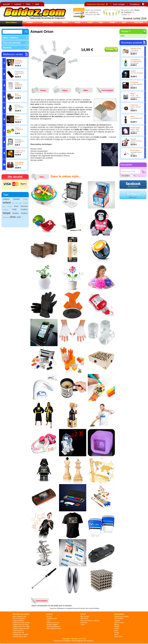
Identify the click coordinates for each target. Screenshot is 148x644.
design (25, 199)
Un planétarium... (19, 119)
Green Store (138, 22)
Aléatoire (7, 48)
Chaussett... (19, 71)
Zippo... (18, 83)
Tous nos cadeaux (19, 619)
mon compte (119, 4)
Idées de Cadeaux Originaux (90, 621)
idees (85, 89)
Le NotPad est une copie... (19, 142)
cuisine (16, 199)
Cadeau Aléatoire (18, 621)
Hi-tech (78, 22)
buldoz (16, 213)
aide (37, 4)
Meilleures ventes (13, 54)
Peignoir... (19, 60)
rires (13, 217)
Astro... (18, 117)
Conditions (135, 4)
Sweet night (135, 128)
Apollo (133, 71)
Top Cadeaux (119, 619)
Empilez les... (19, 152)
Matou (133, 94)
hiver (16, 206)
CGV (48, 621)
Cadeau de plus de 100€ (21, 628)
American (134, 105)
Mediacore (90, 641)
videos (63, 89)
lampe (7, 213)
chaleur (24, 213)
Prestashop (67, 641)
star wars (18, 203)
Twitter (83, 625)
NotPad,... (19, 139)
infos (28, 4)
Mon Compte (85, 617)
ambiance (6, 217)
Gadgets (30, 22)
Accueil (49, 617)
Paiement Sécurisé (96, 4)
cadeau (6, 199)
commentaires (107, 89)
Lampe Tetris (20, 151)
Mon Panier (84, 619)
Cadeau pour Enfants (122, 617)
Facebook (84, 623)
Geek (101, 22)
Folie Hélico (135, 150)
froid (14, 209)
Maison (65, 22)
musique (5, 210)
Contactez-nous (52, 619)
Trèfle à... (18, 128)
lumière (24, 209)
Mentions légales (52, 625)
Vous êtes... (18, 96)
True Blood (19, 162)
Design (112, 22)
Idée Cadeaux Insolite (54, 628)
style (19, 217)
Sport (124, 22)
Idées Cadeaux (11, 22)
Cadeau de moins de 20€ (21, 623)
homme (24, 206)
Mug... (17, 94)
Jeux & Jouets (48, 22)
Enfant (90, 22)
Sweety (133, 139)
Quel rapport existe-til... (19, 63)
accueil (6, 4)
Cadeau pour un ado (20, 637)
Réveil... (18, 105)
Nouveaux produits (132, 43)
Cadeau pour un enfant (20, 635)
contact (18, 4)
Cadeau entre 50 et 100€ (21, 627)
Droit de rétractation (53, 627)
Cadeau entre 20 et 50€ (21, 625)
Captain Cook (136, 48)
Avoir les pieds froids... (19, 74)
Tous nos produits (12, 43)
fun (13, 203)
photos (41, 89)
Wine (132, 116)
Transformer (135, 60)
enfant (7, 203)
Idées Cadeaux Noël (20, 617)
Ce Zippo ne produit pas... (19, 85)
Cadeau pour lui (18, 631)
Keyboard (134, 82)
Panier (125, 31)
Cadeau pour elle (18, 633)
